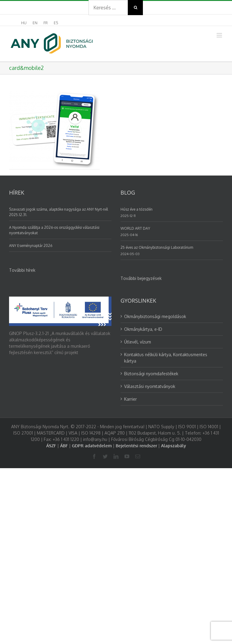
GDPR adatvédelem (92, 446)
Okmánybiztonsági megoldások (155, 316)
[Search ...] (108, 8)
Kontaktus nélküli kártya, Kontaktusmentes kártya (166, 358)
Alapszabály (174, 446)
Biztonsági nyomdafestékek (151, 374)
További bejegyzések (141, 278)
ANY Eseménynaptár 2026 (31, 246)
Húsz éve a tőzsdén (137, 209)
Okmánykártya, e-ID (143, 329)
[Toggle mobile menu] (220, 35)
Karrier (130, 399)
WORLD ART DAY (135, 228)
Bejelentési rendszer (136, 446)
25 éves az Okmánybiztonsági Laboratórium (157, 247)
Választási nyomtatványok (150, 386)
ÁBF (64, 446)
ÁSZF (51, 446)
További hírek (22, 270)
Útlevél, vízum (138, 342)
